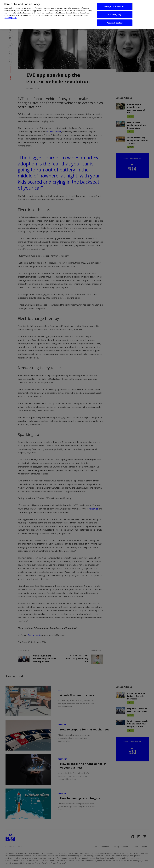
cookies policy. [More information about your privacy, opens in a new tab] (11, 16)
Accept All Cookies (115, 21)
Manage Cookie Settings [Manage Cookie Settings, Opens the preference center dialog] (115, 5)
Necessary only (115, 13)
